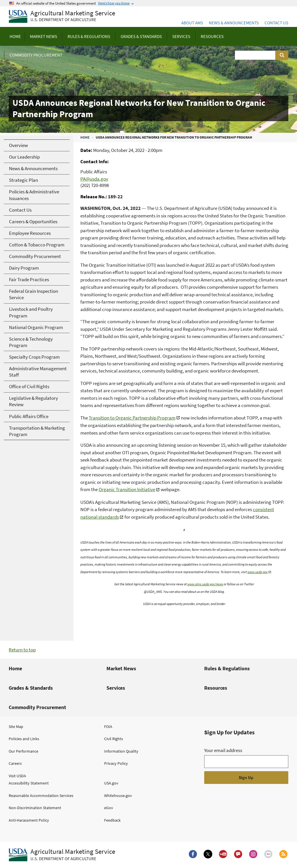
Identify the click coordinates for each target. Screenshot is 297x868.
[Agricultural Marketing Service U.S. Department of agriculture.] (62, 855)
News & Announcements (234, 23)
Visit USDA (17, 776)
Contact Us (276, 23)
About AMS (192, 23)
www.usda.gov (258, 572)
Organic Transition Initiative (127, 489)
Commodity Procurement (37, 707)
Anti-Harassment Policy (29, 820)
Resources (216, 688)
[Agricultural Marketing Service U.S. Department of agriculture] (62, 17)
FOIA (108, 727)
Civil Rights (114, 739)
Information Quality (121, 751)
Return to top (22, 650)
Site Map (16, 727)
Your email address (223, 750)
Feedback (112, 820)
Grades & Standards (31, 688)
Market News (121, 668)
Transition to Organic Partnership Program (132, 418)
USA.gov (111, 783)
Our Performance (23, 751)
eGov (109, 808)
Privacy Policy (116, 763)
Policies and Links (24, 739)
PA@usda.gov (94, 179)
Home (85, 137)
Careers (15, 763)
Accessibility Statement (29, 783)
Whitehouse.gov (118, 796)
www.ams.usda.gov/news (205, 584)
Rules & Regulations (227, 668)
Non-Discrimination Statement (35, 808)
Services (116, 688)
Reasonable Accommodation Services (41, 796)
